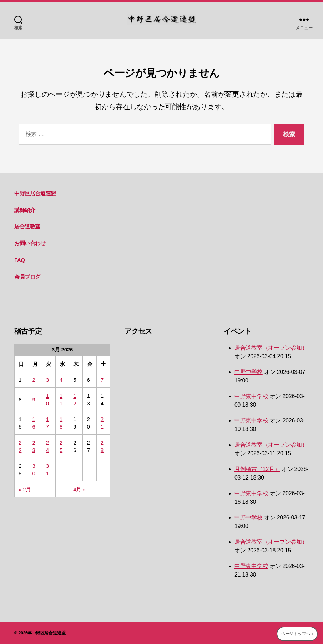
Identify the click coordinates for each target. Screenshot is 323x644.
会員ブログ (27, 277)
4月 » (79, 489)
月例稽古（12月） (257, 469)
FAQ (20, 260)
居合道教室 (27, 226)
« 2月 (25, 489)
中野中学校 (249, 372)
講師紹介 (25, 210)
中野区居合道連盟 (35, 193)
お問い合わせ (30, 243)
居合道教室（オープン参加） (271, 348)
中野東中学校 (251, 396)
